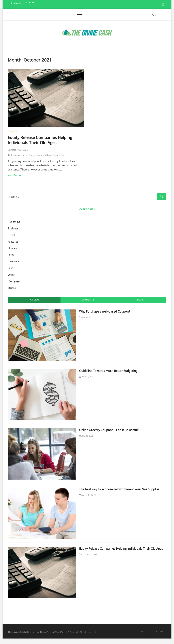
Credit (12, 235)
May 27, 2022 (86, 317)
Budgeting (14, 222)
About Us (160, 631)
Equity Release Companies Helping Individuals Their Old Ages (40, 140)
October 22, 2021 (18, 150)
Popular (34, 300)
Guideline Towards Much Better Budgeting (108, 371)
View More (17, 175)
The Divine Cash (17, 632)
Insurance (14, 261)
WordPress (61, 632)
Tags (140, 300)
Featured (13, 242)
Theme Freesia (47, 632)
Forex (11, 255)
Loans (11, 274)
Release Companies (54, 155)
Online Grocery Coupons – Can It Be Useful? (109, 430)
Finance (13, 131)
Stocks (12, 288)
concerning (27, 155)
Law (10, 268)
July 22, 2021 (86, 436)
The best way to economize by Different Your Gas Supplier (119, 489)
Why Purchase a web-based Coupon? (105, 311)
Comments (87, 300)
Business (13, 228)
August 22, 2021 (87, 495)
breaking (16, 155)
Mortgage (14, 281)
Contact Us (144, 631)
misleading (38, 155)
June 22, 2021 (86, 377)
